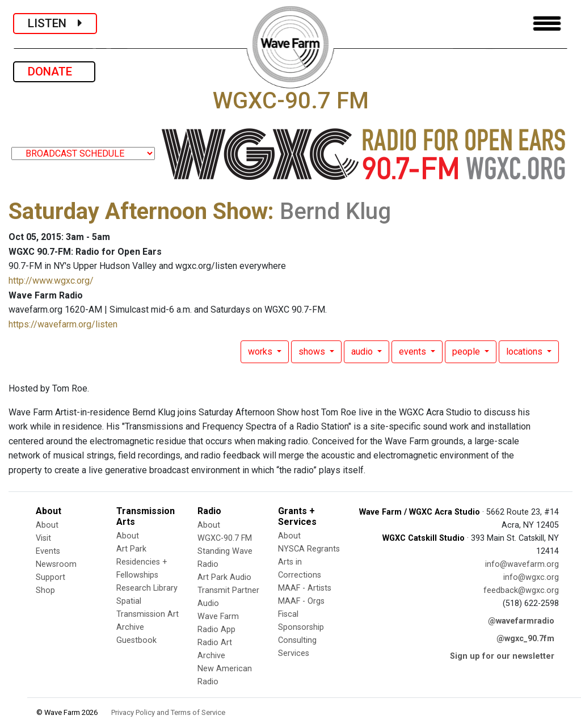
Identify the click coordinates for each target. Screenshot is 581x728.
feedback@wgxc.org (521, 590)
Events (48, 551)
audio (363, 352)
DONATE (54, 71)
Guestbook (136, 640)
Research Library (147, 588)
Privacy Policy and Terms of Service (168, 712)
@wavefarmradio (521, 621)
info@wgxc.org (531, 577)
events (414, 352)
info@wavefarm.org (522, 564)
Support (50, 577)
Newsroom (56, 564)
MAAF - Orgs (301, 601)
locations (525, 352)
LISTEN (55, 23)
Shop (45, 590)
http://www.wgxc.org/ (51, 281)
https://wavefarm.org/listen (63, 324)
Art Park (131, 549)
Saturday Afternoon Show (138, 211)
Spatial (129, 601)
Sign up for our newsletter (502, 656)
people (467, 352)
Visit (43, 538)
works (261, 352)
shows (313, 352)
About (47, 525)
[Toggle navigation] (547, 24)
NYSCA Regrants (309, 549)
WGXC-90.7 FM (225, 538)
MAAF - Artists (305, 588)
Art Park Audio (224, 577)
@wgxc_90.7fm (525, 639)
